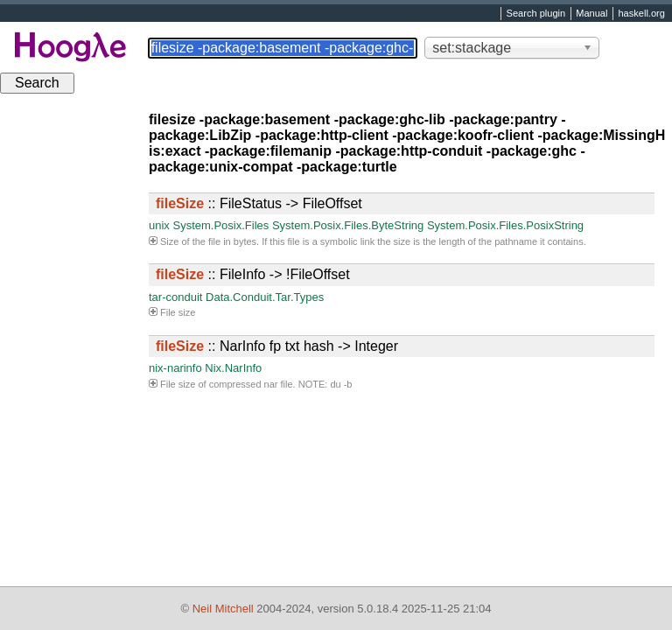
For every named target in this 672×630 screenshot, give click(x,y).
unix (159, 225)
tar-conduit (175, 297)
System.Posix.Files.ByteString (348, 225)
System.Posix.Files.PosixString (505, 225)
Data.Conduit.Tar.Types (265, 297)
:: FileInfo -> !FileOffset (253, 274)
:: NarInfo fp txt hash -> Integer (277, 346)
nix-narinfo (175, 368)
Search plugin (536, 14)
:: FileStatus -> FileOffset (259, 203)
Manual (591, 14)
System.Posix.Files (220, 225)
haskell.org (641, 14)
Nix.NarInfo (233, 368)
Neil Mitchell (223, 609)
